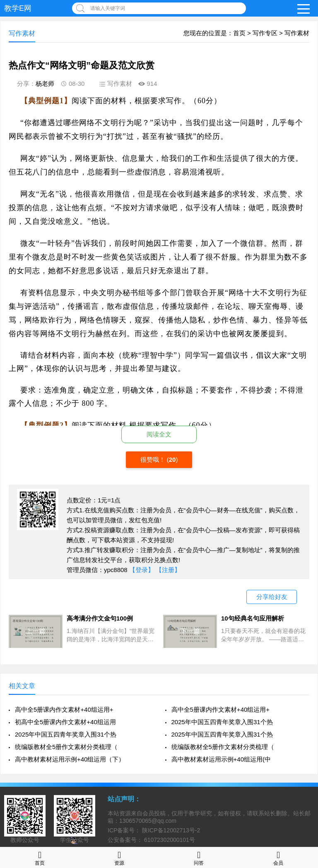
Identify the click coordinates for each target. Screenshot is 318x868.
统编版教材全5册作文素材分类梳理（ (66, 747)
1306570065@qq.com (148, 821)
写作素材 (297, 33)
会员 (278, 857)
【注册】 (168, 570)
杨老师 (45, 84)
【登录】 (142, 570)
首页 (239, 33)
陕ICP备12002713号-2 (170, 830)
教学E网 (18, 8)
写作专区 (265, 33)
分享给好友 (272, 597)
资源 (119, 857)
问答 (199, 857)
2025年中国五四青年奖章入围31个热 (222, 722)
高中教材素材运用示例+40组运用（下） (70, 759)
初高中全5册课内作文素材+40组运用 (65, 722)
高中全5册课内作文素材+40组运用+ (64, 709)
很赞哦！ (154, 459)
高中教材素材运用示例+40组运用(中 (221, 759)
